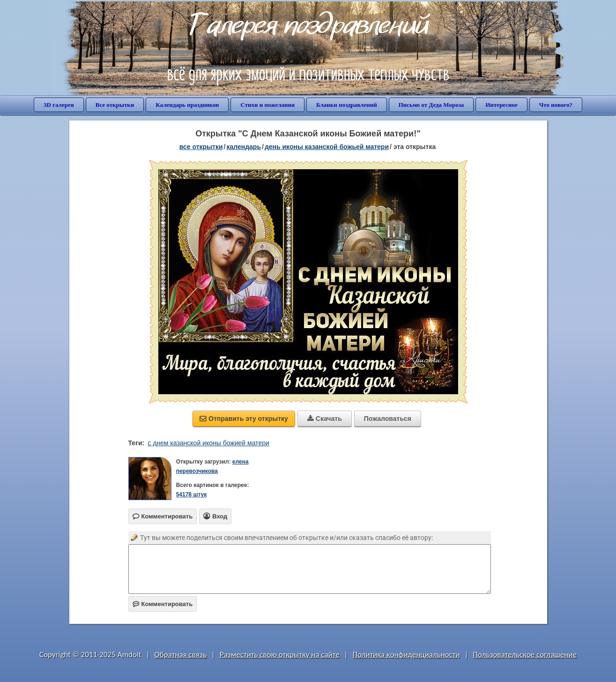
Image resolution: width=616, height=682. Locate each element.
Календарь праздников (187, 105)
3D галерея (59, 105)
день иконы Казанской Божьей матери (327, 147)
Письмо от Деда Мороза (431, 105)
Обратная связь (181, 655)
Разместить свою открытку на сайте (280, 655)
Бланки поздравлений (347, 105)
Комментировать (163, 604)
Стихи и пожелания (267, 105)
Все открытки (115, 105)
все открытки (201, 147)
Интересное (501, 105)
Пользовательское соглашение (525, 655)
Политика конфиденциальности (406, 655)
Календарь (244, 147)
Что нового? (556, 105)
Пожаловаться (388, 419)
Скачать (325, 419)
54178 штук (192, 495)
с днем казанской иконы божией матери (208, 443)
